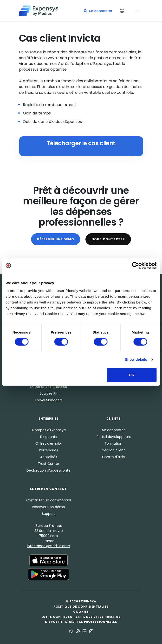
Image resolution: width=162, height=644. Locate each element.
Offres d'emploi (49, 443)
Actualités (49, 457)
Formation (114, 443)
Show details (136, 359)
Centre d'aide (113, 457)
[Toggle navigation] (137, 11)
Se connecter (113, 430)
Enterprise (49, 419)
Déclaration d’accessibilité (49, 470)
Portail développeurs (114, 437)
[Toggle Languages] (122, 11)
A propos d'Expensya (49, 430)
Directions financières (49, 387)
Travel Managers (49, 400)
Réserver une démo (56, 239)
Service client (114, 450)
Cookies (81, 612)
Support (49, 514)
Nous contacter (108, 239)
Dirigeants (49, 437)
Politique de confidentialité (81, 607)
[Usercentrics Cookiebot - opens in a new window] (135, 265)
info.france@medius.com (49, 546)
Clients (113, 419)
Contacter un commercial (49, 500)
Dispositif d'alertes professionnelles (81, 622)
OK (132, 375)
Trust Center (49, 464)
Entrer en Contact (48, 489)
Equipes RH (49, 393)
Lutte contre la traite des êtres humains (81, 617)
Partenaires (49, 450)
